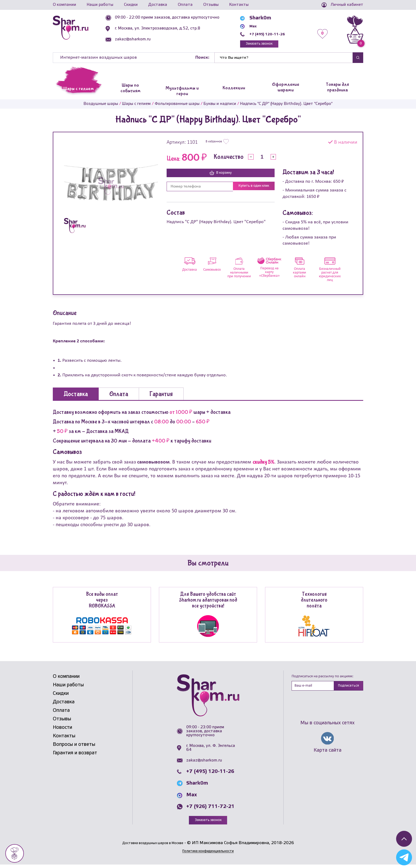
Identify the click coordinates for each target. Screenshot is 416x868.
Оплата (185, 5)
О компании (64, 5)
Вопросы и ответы (74, 747)
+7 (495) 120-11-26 (277, 34)
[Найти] (284, 60)
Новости (62, 730)
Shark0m (264, 18)
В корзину (221, 176)
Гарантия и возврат (75, 755)
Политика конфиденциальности (208, 854)
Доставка (158, 5)
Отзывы (211, 5)
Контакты (239, 5)
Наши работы (100, 5)
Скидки (131, 5)
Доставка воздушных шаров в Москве (153, 846)
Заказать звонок (270, 45)
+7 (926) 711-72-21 (210, 809)
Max (259, 26)
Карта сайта (328, 754)
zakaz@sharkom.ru (145, 39)
